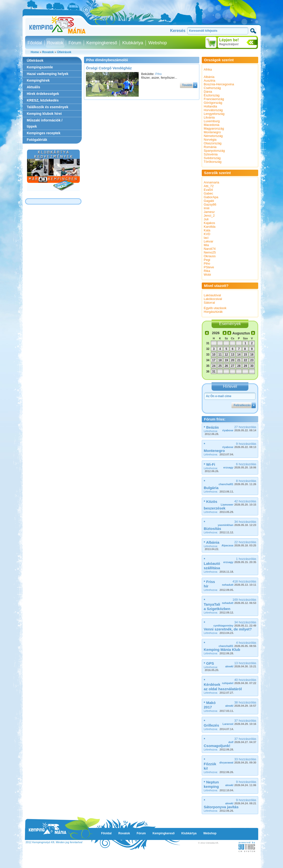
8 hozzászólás (237, 482)
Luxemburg (212, 121)
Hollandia (210, 106)
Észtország (212, 95)
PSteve (209, 267)
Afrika (208, 69)
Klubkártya (133, 43)
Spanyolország (214, 151)
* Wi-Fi (209, 464)
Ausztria (209, 81)
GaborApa (211, 197)
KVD (207, 234)
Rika (207, 271)
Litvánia (209, 117)
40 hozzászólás (239, 681)
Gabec (208, 193)
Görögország (213, 103)
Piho (159, 74)
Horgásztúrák (213, 312)
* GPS (209, 663)
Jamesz (209, 212)
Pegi (207, 260)
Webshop (158, 43)
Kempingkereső (102, 43)
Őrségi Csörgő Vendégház (109, 68)
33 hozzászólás (238, 761)
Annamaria (211, 182)
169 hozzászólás (239, 601)
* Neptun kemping (211, 784)
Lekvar (209, 241)
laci (206, 238)
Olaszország (213, 143)
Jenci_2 (209, 216)
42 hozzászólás (238, 503)
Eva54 (208, 190)
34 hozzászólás (237, 523)
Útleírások (64, 52)
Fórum (75, 43)
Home (35, 52)
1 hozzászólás (240, 560)
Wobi (207, 275)
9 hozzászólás (239, 445)
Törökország (213, 162)
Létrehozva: (211, 433)
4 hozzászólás (237, 644)
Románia (210, 147)
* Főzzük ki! (210, 764)
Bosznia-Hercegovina (219, 84)
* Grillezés (211, 723)
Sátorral (209, 303)
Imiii (207, 208)
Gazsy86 (210, 204)
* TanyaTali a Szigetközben (217, 604)
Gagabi (209, 201)
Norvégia (210, 140)
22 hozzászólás (239, 544)
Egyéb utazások (215, 308)
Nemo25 (210, 252)
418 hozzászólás (239, 583)
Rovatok (55, 43)
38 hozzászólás (241, 704)
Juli (206, 219)
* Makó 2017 (210, 705)
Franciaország (214, 99)
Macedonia (212, 125)
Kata (207, 230)
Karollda (210, 227)
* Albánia (212, 542)
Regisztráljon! (229, 44)
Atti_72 (209, 186)
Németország (213, 136)
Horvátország (213, 110)
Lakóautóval (212, 295)
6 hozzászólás (240, 466)
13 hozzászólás (241, 665)
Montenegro (212, 132)
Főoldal (35, 43)
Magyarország (214, 128)
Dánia (208, 92)
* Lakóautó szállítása (212, 563)
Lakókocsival (213, 299)
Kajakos (209, 223)
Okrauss (210, 256)
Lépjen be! (229, 40)
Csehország (212, 88)
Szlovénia (211, 154)
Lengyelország (214, 114)
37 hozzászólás (239, 722)
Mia (206, 245)
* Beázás (211, 427)
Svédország (212, 158)
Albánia (209, 77)
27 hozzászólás (239, 428)
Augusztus (241, 333)
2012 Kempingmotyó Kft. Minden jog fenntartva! (54, 842)
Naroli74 (210, 249)
